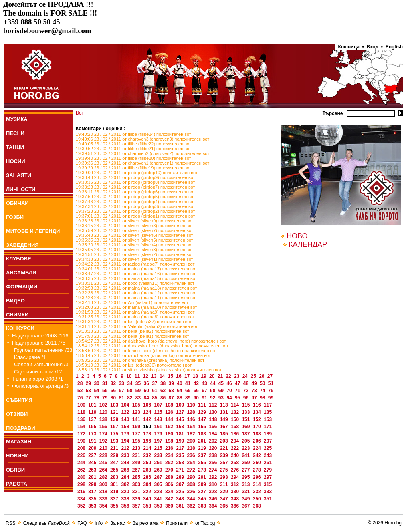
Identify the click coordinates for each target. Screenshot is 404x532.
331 (246, 492)
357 (137, 506)
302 (126, 484)
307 (181, 484)
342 (170, 499)
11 (138, 376)
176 (126, 434)
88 (180, 398)
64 (180, 391)
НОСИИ (16, 161)
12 (146, 376)
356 (126, 506)
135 (268, 412)
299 (93, 484)
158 (126, 427)
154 (82, 427)
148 (213, 419)
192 (104, 441)
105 (137, 405)
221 (225, 448)
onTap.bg (205, 523)
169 (246, 427)
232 (148, 455)
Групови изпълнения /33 (43, 350)
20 (213, 376)
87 (172, 398)
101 (93, 405)
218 (192, 448)
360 (170, 506)
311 (225, 484)
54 (97, 391)
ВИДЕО (15, 301)
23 (237, 376)
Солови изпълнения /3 (41, 364)
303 (137, 484)
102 (104, 405)
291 (203, 477)
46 (230, 383)
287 (159, 477)
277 (246, 470)
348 (235, 499)
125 (159, 412)
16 (179, 376)
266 (126, 470)
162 (170, 427)
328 (213, 492)
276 (235, 470)
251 (159, 463)
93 (222, 398)
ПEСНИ (15, 133)
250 (148, 463)
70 (230, 391)
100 (82, 405)
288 (170, 477)
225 (268, 448)
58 (130, 391)
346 (213, 499)
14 (163, 376)
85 (155, 398)
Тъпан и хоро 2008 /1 (37, 379)
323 (159, 492)
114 (235, 405)
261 (268, 463)
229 (115, 455)
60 (147, 391)
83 (139, 398)
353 (93, 506)
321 (137, 492)
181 (181, 434)
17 (188, 376)
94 (230, 398)
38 (164, 383)
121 (115, 412)
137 (93, 419)
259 (246, 463)
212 (126, 448)
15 (171, 376)
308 (192, 484)
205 (246, 441)
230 (126, 455)
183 (203, 434)
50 (263, 383)
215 (159, 448)
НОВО (297, 236)
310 (213, 484)
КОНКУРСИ (20, 328)
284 (126, 477)
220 (213, 448)
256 (213, 463)
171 (268, 427)
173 (93, 434)
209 (93, 448)
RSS (11, 523)
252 (170, 463)
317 (93, 492)
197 (159, 441)
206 (258, 441)
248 (126, 463)
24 (246, 376)
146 (192, 419)
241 (246, 455)
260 (258, 463)
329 (225, 492)
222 (235, 448)
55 (106, 391)
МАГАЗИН (19, 442)
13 (155, 376)
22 (229, 376)
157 (115, 427)
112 (213, 405)
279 (268, 470)
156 (104, 427)
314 (258, 484)
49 (255, 383)
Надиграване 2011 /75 (39, 343)
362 (192, 506)
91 (205, 398)
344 (192, 499)
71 (238, 391)
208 (82, 448)
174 (104, 434)
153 (268, 419)
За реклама (146, 523)
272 (192, 470)
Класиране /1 (30, 357)
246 (104, 463)
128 (192, 412)
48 (247, 383)
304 (148, 484)
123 (137, 412)
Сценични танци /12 (38, 372)
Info (99, 523)
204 (235, 441)
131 (225, 412)
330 (235, 492)
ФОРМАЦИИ (22, 287)
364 (213, 506)
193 (115, 441)
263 (93, 470)
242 (258, 455)
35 (139, 383)
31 (106, 383)
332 (258, 492)
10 (130, 376)
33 (122, 383)
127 (181, 412)
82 (130, 398)
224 (258, 448)
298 (82, 484)
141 (137, 419)
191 (93, 441)
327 (203, 492)
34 (130, 383)
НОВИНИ (17, 456)
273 (203, 470)
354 (104, 506)
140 (126, 419)
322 (148, 492)
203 (225, 441)
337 (115, 499)
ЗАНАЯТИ (19, 175)
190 (82, 441)
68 (213, 391)
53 (89, 391)
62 (164, 391)
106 (148, 405)
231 (137, 455)
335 (93, 499)
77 (89, 398)
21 (221, 376)
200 (192, 441)
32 (114, 383)
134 (258, 412)
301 (115, 484)
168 (235, 427)
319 (115, 492)
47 (238, 383)
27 (270, 376)
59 (139, 391)
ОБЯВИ (15, 470)
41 (189, 383)
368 (258, 506)
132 (235, 412)
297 (268, 477)
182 (192, 434)
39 (172, 383)
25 (254, 376)
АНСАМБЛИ (21, 273)
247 (115, 463)
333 (268, 492)
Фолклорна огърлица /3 (40, 386)
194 (126, 441)
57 (122, 391)
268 (148, 470)
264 (104, 470)
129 (203, 412)
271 (181, 470)
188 (258, 434)
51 (271, 383)
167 (225, 427)
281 (93, 477)
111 (203, 405)
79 (106, 398)
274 (213, 470)
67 (205, 391)
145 (181, 419)
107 (159, 405)
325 (181, 492)
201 (203, 441)
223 (246, 448)
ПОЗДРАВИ (21, 428)
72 (247, 391)
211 (115, 448)
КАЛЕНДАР (308, 244)
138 (104, 419)
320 (126, 492)
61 (155, 391)
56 (114, 391)
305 (159, 484)
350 (258, 499)
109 (181, 405)
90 (197, 398)
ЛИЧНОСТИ (21, 189)
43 (205, 383)
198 (170, 441)
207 (268, 441)
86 (164, 398)
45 (222, 383)
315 (268, 484)
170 (258, 427)
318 (104, 492)
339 (137, 499)
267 (137, 470)
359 (159, 506)
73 (255, 391)
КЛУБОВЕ (19, 259)
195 (137, 441)
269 (159, 470)
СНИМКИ (17, 315)
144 (170, 419)
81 (122, 398)
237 (203, 455)
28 (81, 383)
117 (268, 405)
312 (235, 484)
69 (222, 391)
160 (148, 427)
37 (155, 383)
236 (192, 455)
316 (82, 492)
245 (93, 463)
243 (268, 455)
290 (192, 477)
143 (159, 419)
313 (246, 484)
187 (246, 434)
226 (82, 455)
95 (238, 398)
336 (104, 499)
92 (213, 398)
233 (159, 455)
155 (93, 427)
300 (104, 484)
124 (148, 412)
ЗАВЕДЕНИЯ (22, 245)
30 (97, 383)
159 (137, 427)
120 (104, 412)
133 (246, 412)
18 (196, 376)
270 (170, 470)
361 (181, 506)
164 (192, 427)
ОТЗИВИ (17, 414)
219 (203, 448)
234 (170, 455)
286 (148, 477)
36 (147, 383)
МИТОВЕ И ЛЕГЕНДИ (33, 231)
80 (114, 398)
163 (181, 427)
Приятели (177, 523)
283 (115, 477)
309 (203, 484)
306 (170, 484)
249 (137, 463)
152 (258, 419)
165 (203, 427)
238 (213, 455)
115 (246, 405)
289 (181, 477)
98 (263, 398)
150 (235, 419)
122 (126, 412)
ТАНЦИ (15, 147)
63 (172, 391)
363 (203, 506)
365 (225, 506)
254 (192, 463)
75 (271, 391)
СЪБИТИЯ (19, 400)
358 (148, 506)
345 (203, 499)
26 (262, 376)
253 (181, 463)
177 (137, 434)
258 (235, 463)
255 (203, 463)
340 (148, 499)
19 (204, 376)
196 (148, 441)
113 (225, 405)
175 (115, 434)
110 (192, 405)
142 (148, 419)
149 (225, 419)
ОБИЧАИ (17, 203)
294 (235, 477)
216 (170, 448)
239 (225, 455)
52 (81, 391)
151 (246, 419)
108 (170, 405)
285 (137, 477)
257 (225, 463)
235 (181, 455)
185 (225, 434)
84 (147, 398)
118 (82, 412)
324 (170, 492)
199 (181, 441)
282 (104, 477)
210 (104, 448)
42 (197, 383)
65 (189, 391)
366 (235, 506)
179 (159, 434)
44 (213, 383)
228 (104, 455)
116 (258, 405)
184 (213, 434)
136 (82, 419)
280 (82, 477)
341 (159, 499)
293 (225, 477)
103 (115, 405)
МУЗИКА (17, 119)
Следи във (46, 523)
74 (263, 391)
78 (97, 398)
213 (137, 448)
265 (115, 470)
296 (258, 477)
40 (180, 383)
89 (189, 398)
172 (82, 434)
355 (115, 506)
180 (170, 434)
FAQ (82, 523)
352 (82, 506)
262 (82, 470)
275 (225, 470)
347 (225, 499)
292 (213, 477)
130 (213, 412)
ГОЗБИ (15, 217)
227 (93, 455)
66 (197, 391)
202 (213, 441)
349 (246, 499)
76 (81, 398)
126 (170, 412)
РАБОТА (17, 484)
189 (268, 434)
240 (235, 455)
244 (82, 463)
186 (235, 434)
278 (258, 470)
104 (126, 405)
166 (213, 427)
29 (89, 383)
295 (246, 477)
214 (148, 448)
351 (268, 499)
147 (203, 419)
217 (181, 448)
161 (159, 427)
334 (82, 499)
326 (192, 492)
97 (255, 398)
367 (246, 506)
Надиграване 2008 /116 (40, 336)
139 (115, 419)
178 (148, 434)
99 (271, 398)
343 (181, 499)
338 (126, 499)
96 (247, 398)
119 (93, 412)
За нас (118, 523)
